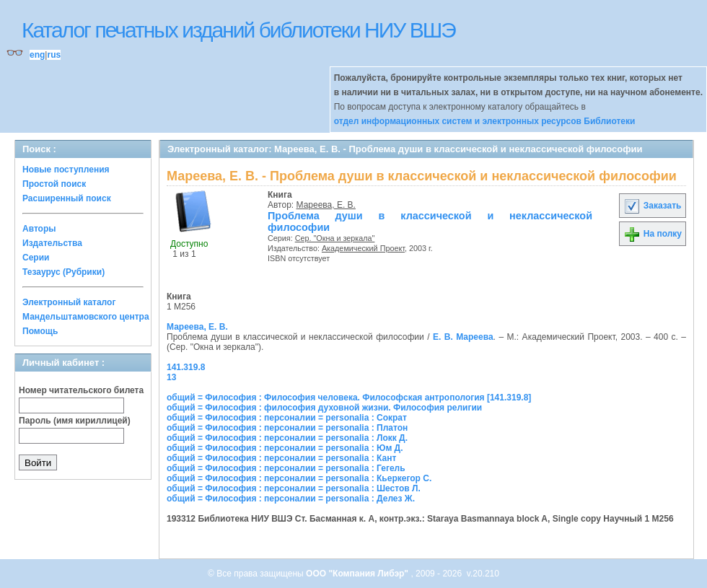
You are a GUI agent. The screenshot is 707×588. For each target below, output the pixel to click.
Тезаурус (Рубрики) (63, 272)
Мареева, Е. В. (326, 205)
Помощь (40, 331)
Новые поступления (66, 170)
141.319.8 (186, 367)
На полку (653, 234)
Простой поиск (54, 184)
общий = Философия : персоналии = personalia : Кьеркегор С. (299, 478)
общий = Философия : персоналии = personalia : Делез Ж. (291, 499)
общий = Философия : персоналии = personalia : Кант (281, 458)
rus (54, 55)
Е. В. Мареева (463, 337)
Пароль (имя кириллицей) (75, 421)
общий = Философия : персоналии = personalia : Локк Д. (287, 438)
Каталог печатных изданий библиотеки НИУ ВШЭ (238, 30)
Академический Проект (363, 248)
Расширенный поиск (67, 198)
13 (171, 377)
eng (37, 55)
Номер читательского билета (81, 390)
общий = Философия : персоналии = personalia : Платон (287, 428)
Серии (36, 258)
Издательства (52, 243)
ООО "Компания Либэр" (358, 574)
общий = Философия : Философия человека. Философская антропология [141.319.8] (349, 398)
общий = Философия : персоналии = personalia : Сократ (287, 418)
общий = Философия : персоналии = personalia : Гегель (286, 468)
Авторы (39, 229)
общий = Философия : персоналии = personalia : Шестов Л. (294, 488)
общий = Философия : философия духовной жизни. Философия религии (324, 408)
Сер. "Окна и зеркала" (335, 238)
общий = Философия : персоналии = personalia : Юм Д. (285, 448)
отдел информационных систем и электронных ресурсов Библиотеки (485, 121)
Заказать (652, 206)
